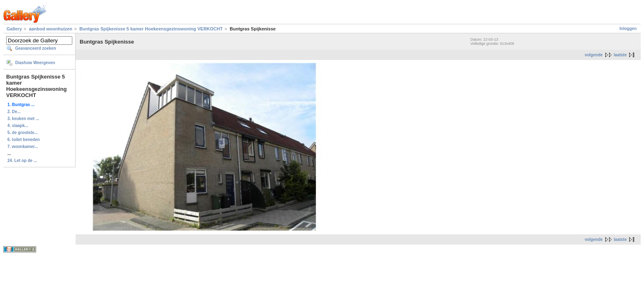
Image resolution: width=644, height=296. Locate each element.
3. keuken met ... (23, 119)
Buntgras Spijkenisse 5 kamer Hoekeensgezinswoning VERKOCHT (151, 29)
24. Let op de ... (22, 161)
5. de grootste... (23, 133)
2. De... (14, 112)
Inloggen (628, 29)
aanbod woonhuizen (51, 29)
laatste (620, 55)
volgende (593, 55)
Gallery (14, 29)
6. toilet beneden (24, 140)
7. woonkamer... (23, 147)
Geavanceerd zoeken (36, 48)
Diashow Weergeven (35, 63)
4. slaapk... (18, 126)
